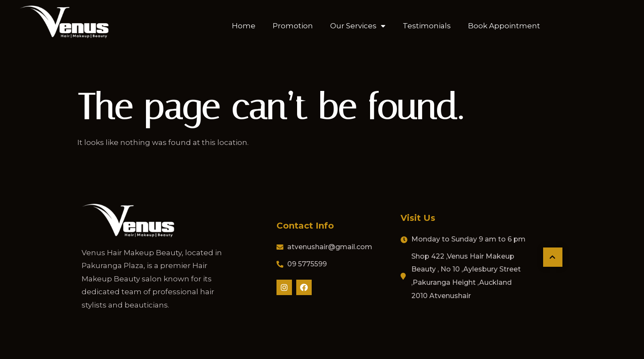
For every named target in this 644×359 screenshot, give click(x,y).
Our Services (358, 25)
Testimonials (427, 25)
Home (244, 25)
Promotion (293, 25)
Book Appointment (504, 25)
